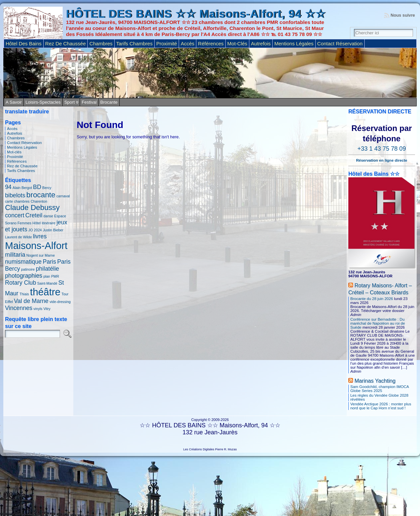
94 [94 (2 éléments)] (8, 187)
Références (17, 161)
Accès (12, 129)
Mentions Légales (22, 147)
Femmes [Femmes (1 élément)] (24, 223)
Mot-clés (14, 152)
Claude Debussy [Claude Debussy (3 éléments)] (32, 207)
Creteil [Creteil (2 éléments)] (34, 215)
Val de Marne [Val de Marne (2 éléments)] (31, 301)
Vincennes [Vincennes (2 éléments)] (19, 308)
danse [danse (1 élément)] (48, 216)
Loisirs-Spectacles (43, 102)
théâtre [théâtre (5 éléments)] (45, 292)
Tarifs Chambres (21, 171)
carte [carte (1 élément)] (9, 201)
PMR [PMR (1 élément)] (55, 276)
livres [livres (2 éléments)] (40, 236)
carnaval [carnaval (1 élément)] (63, 196)
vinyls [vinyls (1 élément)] (38, 309)
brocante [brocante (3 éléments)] (41, 195)
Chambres (16, 138)
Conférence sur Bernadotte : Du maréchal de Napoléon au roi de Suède (378, 323)
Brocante (109, 102)
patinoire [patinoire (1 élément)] (28, 269)
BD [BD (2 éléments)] (37, 187)
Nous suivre (403, 15)
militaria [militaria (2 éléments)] (15, 255)
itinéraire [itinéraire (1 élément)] (48, 223)
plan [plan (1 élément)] (47, 276)
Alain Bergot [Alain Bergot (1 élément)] (22, 188)
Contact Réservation (24, 143)
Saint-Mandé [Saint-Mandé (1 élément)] (47, 283)
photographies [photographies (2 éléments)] (24, 276)
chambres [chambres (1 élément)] (22, 201)
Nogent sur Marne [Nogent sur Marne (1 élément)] (40, 255)
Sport (69, 102)
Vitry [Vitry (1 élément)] (47, 309)
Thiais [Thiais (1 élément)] (24, 294)
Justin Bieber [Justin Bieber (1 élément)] (53, 230)
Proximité (15, 157)
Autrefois (14, 133)
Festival (89, 102)
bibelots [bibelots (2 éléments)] (15, 195)
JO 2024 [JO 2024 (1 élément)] (35, 230)
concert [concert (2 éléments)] (15, 215)
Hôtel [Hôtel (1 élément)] (36, 223)
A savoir (14, 102)
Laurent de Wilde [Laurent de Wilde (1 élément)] (18, 237)
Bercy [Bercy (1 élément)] (47, 188)
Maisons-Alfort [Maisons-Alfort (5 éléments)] (36, 245)
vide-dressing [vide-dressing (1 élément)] (60, 302)
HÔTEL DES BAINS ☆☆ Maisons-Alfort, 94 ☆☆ (196, 14)
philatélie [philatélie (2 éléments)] (47, 269)
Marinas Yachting (375, 381)
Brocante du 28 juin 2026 (372, 299)
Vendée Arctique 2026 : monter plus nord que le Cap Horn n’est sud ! (381, 406)
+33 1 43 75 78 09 (382, 149)
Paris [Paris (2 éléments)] (49, 262)
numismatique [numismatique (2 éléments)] (23, 262)
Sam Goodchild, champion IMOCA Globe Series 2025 (379, 389)
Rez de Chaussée (22, 166)
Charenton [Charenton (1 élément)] (39, 201)
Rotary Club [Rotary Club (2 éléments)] (20, 283)
